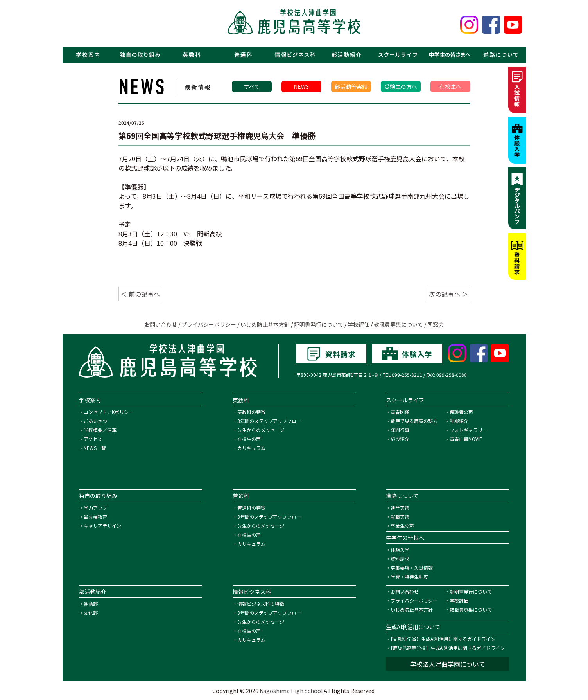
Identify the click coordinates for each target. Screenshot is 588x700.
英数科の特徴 (251, 412)
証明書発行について (319, 324)
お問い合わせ (161, 324)
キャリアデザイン (102, 526)
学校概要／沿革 (100, 430)
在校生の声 (249, 439)
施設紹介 (400, 439)
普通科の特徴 (251, 508)
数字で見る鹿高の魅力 (414, 421)
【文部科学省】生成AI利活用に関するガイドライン (443, 639)
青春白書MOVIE (466, 439)
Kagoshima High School (291, 691)
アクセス (93, 439)
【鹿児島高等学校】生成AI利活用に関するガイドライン (448, 648)
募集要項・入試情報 (412, 568)
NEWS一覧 (95, 448)
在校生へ (450, 86)
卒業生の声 (402, 526)
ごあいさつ (95, 421)
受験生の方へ (401, 86)
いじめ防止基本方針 (265, 324)
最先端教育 (95, 517)
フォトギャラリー (468, 430)
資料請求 (400, 559)
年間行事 (400, 430)
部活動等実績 (351, 86)
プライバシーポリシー (209, 324)
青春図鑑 (400, 412)
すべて (252, 86)
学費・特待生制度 (409, 577)
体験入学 (400, 550)
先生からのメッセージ (261, 430)
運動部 (91, 604)
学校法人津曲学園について (448, 664)
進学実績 (400, 508)
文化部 (91, 613)
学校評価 (359, 324)
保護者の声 (461, 412)
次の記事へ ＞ (448, 294)
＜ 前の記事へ (140, 294)
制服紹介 (459, 421)
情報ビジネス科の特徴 (261, 604)
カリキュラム (251, 448)
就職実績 (400, 517)
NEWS (301, 86)
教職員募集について (398, 324)
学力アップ (95, 508)
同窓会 (436, 324)
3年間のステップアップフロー (269, 421)
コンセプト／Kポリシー (108, 412)
